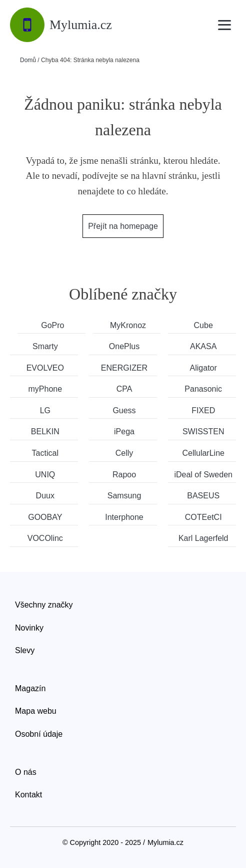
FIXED (203, 410)
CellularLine (203, 453)
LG (45, 410)
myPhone (45, 389)
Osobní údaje (39, 734)
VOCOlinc (45, 538)
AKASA (203, 346)
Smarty (45, 346)
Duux (45, 496)
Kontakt (28, 795)
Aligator (203, 368)
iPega (124, 431)
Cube (203, 325)
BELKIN (45, 431)
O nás (26, 772)
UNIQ (45, 475)
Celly (124, 453)
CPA (124, 389)
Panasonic (203, 389)
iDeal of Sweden (203, 475)
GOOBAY (45, 517)
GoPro (52, 325)
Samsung (124, 496)
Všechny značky (44, 605)
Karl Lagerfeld (203, 538)
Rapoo (124, 475)
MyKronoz (128, 325)
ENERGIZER (124, 368)
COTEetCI (203, 517)
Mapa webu (36, 711)
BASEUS (203, 496)
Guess (124, 410)
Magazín (30, 688)
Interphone (124, 517)
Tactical (45, 453)
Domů (28, 60)
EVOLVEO (45, 368)
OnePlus (124, 346)
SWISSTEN (203, 431)
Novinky (29, 628)
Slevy (25, 650)
